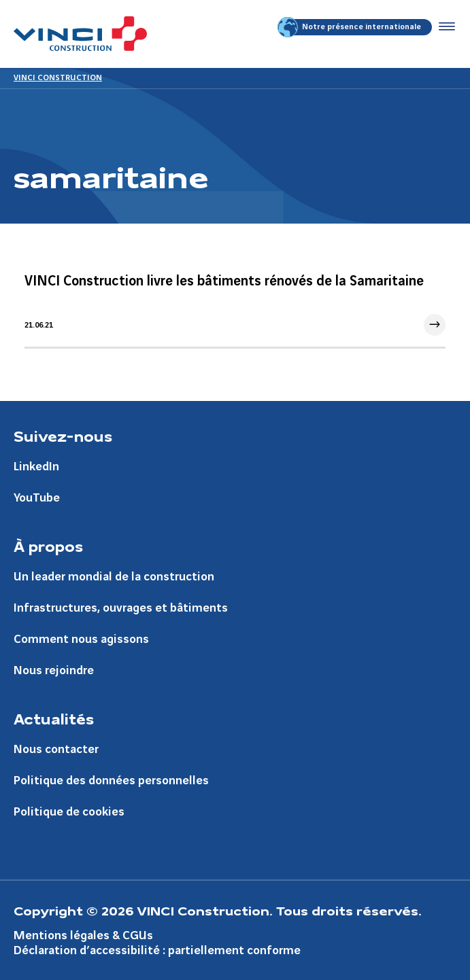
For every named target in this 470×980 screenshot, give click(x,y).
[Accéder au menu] (444, 27)
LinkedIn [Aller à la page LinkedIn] (36, 467)
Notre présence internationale (350, 27)
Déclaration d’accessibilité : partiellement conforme (157, 950)
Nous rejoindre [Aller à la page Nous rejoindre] (54, 670)
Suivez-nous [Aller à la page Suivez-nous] (63, 436)
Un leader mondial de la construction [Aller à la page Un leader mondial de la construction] (114, 577)
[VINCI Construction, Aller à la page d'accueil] (80, 34)
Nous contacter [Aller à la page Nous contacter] (56, 749)
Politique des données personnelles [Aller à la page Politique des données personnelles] (111, 781)
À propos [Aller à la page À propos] (48, 546)
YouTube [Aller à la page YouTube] (37, 498)
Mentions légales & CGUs (83, 935)
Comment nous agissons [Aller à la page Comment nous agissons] (81, 639)
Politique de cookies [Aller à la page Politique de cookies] (69, 812)
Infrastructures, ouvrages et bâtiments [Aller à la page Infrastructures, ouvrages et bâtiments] (121, 608)
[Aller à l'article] (235, 304)
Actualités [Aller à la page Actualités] (54, 718)
